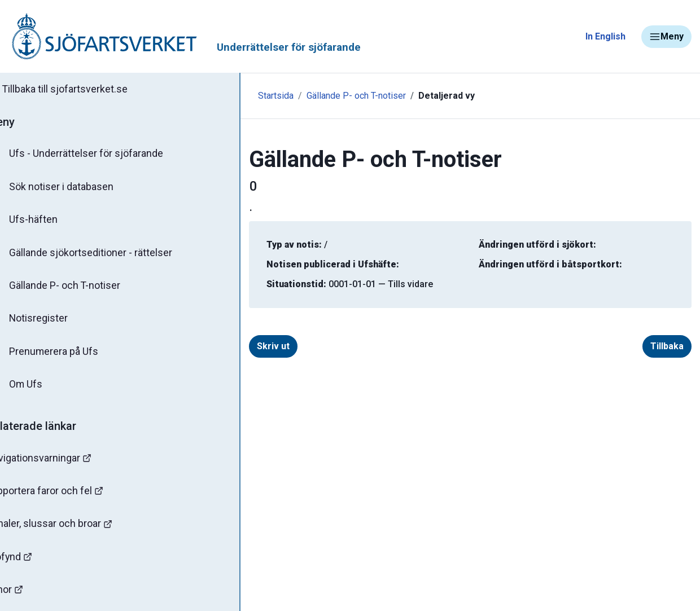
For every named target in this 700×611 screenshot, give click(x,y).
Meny (666, 37)
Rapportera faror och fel (68, 494)
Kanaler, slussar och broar (72, 528)
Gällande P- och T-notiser (76, 288)
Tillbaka (667, 346)
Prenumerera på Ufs (65, 354)
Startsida (247, 96)
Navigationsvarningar (62, 461)
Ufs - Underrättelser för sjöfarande (97, 155)
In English (605, 36)
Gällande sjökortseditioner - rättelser (102, 254)
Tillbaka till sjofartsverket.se (80, 90)
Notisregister (50, 321)
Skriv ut (244, 346)
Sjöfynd (32, 561)
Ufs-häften (45, 221)
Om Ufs (37, 388)
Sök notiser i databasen (73, 188)
